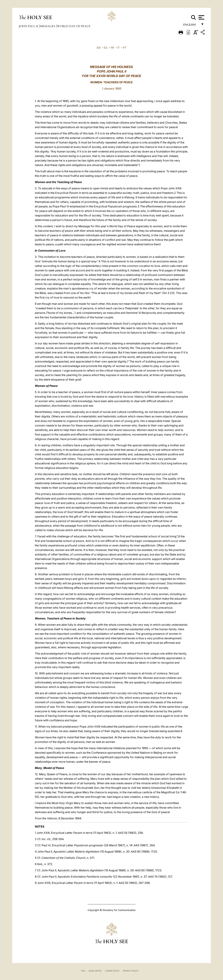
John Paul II (29, 26)
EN (99, 48)
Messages (48, 26)
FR (112, 48)
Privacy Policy (131, 971)
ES (106, 48)
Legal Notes (95, 971)
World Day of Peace (74, 26)
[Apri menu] (201, 17)
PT (125, 48)
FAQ (83, 971)
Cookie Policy (112, 971)
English (191, 26)
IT (118, 48)
